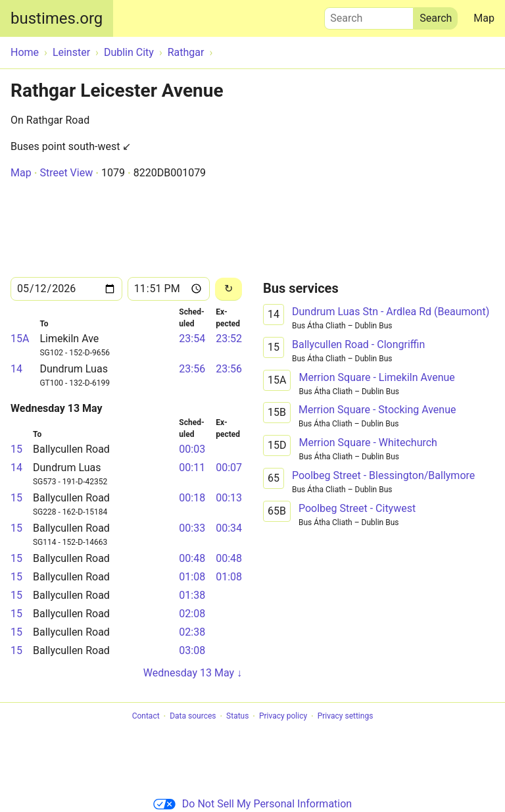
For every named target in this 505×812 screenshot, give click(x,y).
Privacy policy (283, 717)
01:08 (192, 577)
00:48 (192, 558)
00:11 (192, 468)
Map (484, 18)
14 (16, 369)
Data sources (193, 717)
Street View (66, 173)
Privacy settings (346, 717)
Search (369, 15)
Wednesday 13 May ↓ (193, 673)
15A (20, 339)
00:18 (192, 498)
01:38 (192, 595)
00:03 (192, 449)
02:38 (192, 632)
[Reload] (228, 289)
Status (237, 717)
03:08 (192, 650)
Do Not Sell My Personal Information (252, 804)
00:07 (229, 468)
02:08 (192, 614)
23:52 (229, 339)
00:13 (229, 498)
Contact (146, 717)
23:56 (192, 369)
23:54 (192, 339)
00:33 (192, 528)
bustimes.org (57, 18)
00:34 (229, 528)
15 (16, 449)
